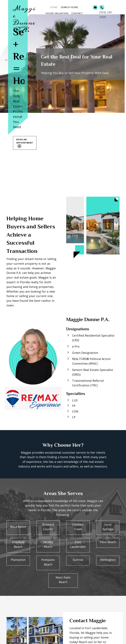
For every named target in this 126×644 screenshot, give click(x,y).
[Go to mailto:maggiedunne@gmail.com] (95, 7)
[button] (25, 143)
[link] (54, 7)
